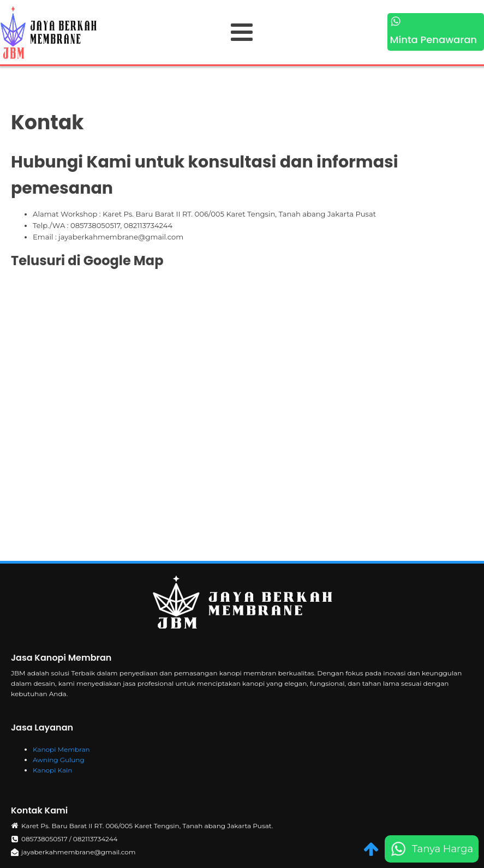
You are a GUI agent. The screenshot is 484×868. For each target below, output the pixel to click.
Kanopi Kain (52, 770)
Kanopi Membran (61, 749)
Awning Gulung (59, 760)
